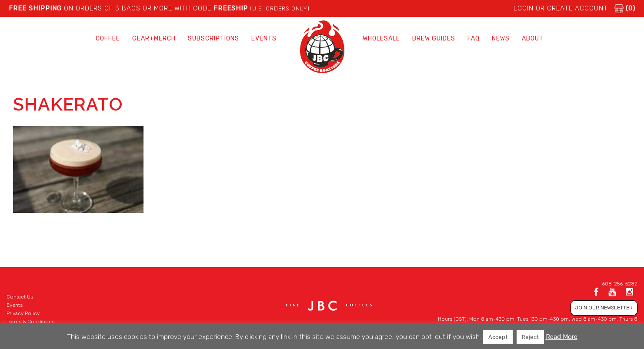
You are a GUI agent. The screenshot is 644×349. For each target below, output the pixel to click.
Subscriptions (214, 39)
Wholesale (381, 39)
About (533, 39)
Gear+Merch (154, 39)
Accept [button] (498, 337)
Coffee (108, 39)
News (501, 39)
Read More (562, 337)
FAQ (474, 39)
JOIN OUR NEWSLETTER (604, 308)
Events (264, 39)
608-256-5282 (620, 284)
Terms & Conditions (30, 322)
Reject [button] (530, 337)
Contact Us (20, 297)
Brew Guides (434, 39)
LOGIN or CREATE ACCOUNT (561, 8)
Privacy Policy (23, 313)
